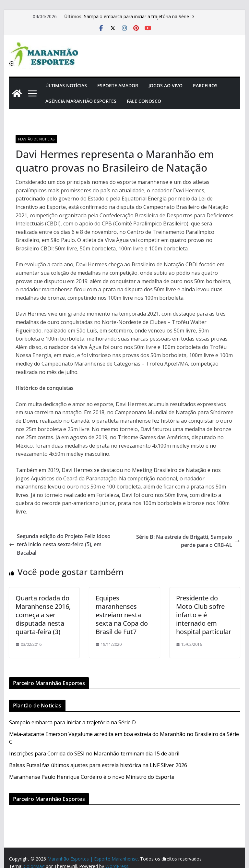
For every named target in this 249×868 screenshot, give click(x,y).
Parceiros (205, 85)
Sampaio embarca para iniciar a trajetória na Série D (139, 16)
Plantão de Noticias (36, 139)
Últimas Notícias (66, 85)
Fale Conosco (144, 101)
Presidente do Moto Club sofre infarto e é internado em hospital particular (204, 615)
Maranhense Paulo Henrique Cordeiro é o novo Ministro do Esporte (92, 777)
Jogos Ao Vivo (166, 85)
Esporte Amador (118, 85)
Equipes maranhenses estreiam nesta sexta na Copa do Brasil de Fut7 (122, 615)
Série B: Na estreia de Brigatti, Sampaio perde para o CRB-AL (188, 541)
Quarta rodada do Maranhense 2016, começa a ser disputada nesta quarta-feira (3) (43, 615)
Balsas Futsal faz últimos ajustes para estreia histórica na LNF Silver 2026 (98, 765)
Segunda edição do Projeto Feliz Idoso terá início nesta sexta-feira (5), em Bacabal (60, 544)
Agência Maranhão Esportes (81, 101)
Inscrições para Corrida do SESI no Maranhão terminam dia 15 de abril (94, 753)
